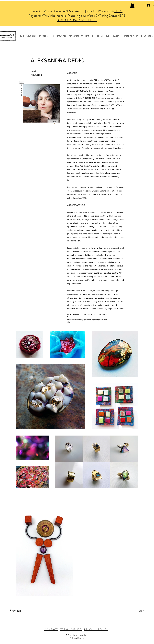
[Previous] (19, 611)
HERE (118, 11)
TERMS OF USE (71, 629)
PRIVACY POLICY (96, 629)
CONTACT (51, 629)
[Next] (136, 611)
